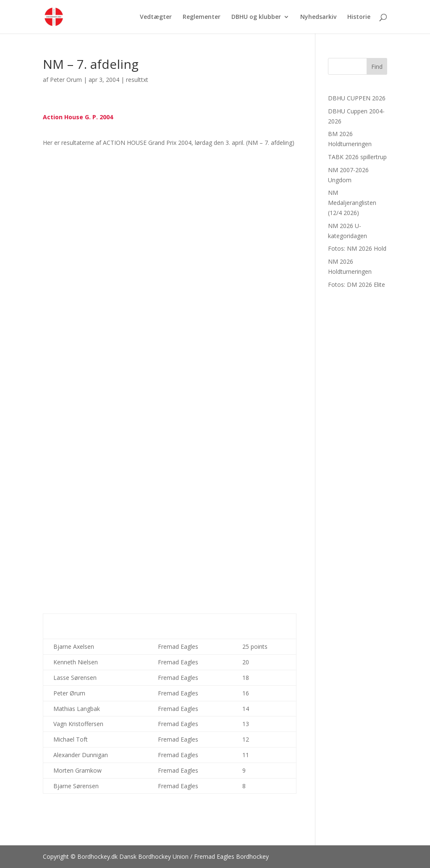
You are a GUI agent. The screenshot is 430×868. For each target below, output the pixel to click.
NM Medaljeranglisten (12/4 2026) (352, 203)
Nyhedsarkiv (318, 17)
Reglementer (202, 17)
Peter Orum (66, 80)
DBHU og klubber (256, 17)
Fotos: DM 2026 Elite (357, 285)
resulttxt (137, 80)
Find (377, 67)
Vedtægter (156, 17)
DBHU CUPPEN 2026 (357, 98)
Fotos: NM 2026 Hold (357, 248)
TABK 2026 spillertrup (357, 157)
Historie (359, 17)
